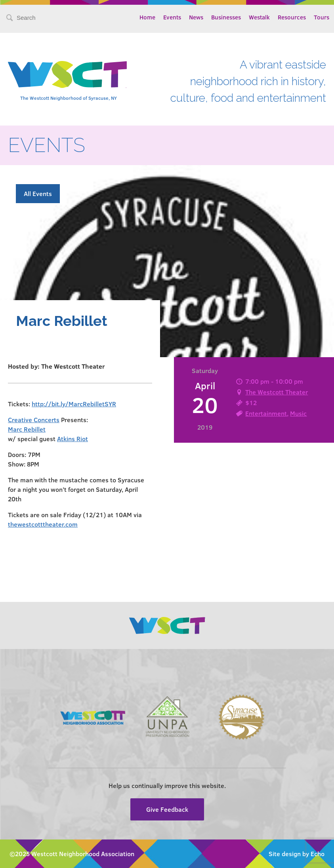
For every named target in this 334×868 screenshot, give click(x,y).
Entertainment (266, 413)
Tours (322, 17)
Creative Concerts (34, 420)
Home (147, 17)
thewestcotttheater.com (43, 524)
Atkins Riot (73, 439)
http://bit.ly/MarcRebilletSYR (74, 404)
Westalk (259, 17)
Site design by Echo (297, 854)
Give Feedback (167, 809)
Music (298, 413)
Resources (292, 17)
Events (172, 17)
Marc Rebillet (27, 429)
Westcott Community (67, 74)
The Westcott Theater (277, 392)
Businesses (226, 17)
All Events (38, 193)
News (196, 17)
